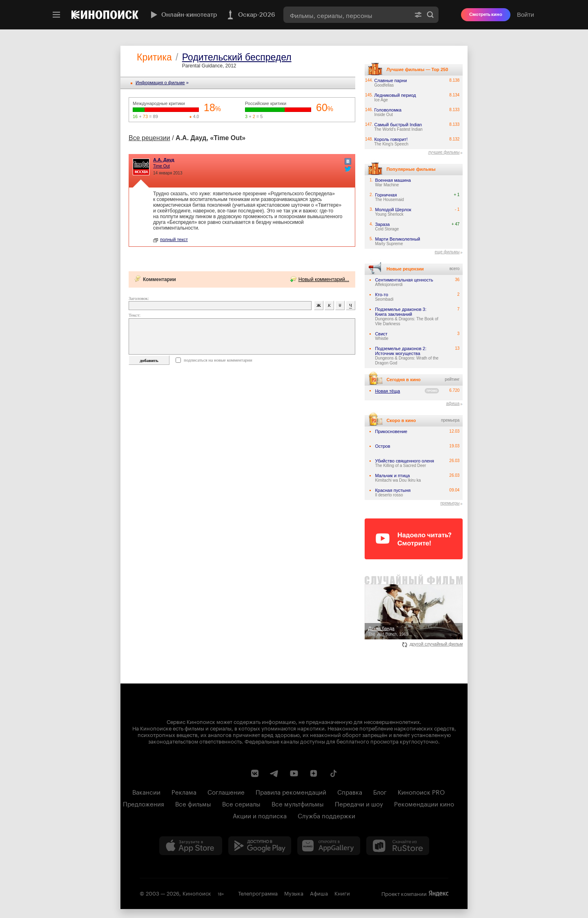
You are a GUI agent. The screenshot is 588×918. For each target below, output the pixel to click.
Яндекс (439, 893)
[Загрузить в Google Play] (260, 846)
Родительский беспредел (237, 57)
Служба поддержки (326, 815)
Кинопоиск (197, 893)
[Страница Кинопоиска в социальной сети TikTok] (333, 773)
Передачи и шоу (359, 803)
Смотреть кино (486, 15)
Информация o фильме (160, 83)
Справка (350, 791)
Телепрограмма (258, 893)
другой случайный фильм (433, 644)
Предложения (144, 803)
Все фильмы (193, 803)
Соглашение (226, 791)
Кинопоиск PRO (421, 791)
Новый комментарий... (324, 279)
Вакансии (146, 791)
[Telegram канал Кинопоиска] (274, 773)
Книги (342, 893)
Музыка (294, 893)
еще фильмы (447, 252)
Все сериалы (241, 803)
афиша (453, 403)
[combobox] (347, 15)
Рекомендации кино (424, 803)
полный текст (170, 239)
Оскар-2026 (250, 15)
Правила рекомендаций (291, 791)
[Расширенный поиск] (418, 15)
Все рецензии (149, 138)
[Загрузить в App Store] (191, 846)
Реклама (184, 791)
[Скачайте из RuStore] (398, 846)
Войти (526, 15)
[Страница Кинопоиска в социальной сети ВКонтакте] (255, 773)
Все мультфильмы (298, 803)
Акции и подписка (260, 815)
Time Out (161, 166)
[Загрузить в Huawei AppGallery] (329, 846)
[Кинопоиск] (105, 15)
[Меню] (56, 15)
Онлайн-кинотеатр (183, 15)
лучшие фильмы (444, 152)
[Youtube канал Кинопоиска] (294, 773)
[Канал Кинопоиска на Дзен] (314, 773)
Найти (430, 15)
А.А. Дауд (164, 160)
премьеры (450, 503)
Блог (380, 791)
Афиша (319, 893)
